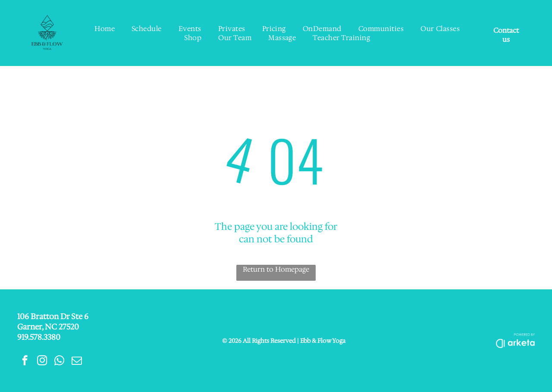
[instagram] (42, 361)
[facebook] (25, 361)
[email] (77, 361)
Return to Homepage (276, 269)
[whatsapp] (59, 361)
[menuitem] (105, 29)
